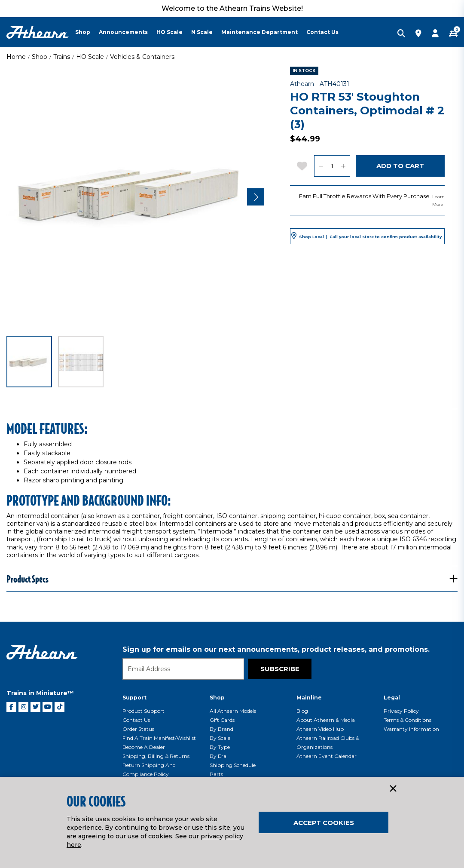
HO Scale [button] (169, 32)
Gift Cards (222, 720)
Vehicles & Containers (142, 57)
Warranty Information (411, 729)
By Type (220, 747)
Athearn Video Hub (320, 729)
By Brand (221, 729)
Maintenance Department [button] (259, 32)
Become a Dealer (144, 747)
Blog (302, 711)
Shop (40, 57)
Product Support (143, 711)
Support (134, 698)
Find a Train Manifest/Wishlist (159, 738)
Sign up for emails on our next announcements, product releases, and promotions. (276, 649)
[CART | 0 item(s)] (453, 34)
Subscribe (280, 669)
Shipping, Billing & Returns (156, 756)
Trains (62, 57)
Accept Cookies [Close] (324, 823)
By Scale (220, 738)
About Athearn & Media (326, 720)
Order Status (138, 729)
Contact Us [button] (322, 32)
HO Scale (90, 57)
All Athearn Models (233, 711)
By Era (218, 756)
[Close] (393, 789)
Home (16, 57)
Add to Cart (400, 166)
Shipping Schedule (233, 765)
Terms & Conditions (408, 720)
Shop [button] (83, 32)
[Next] (256, 197)
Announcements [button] (123, 32)
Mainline (309, 698)
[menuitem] (87, 32)
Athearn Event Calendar (327, 756)
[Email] (183, 669)
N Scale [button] (202, 32)
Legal (392, 698)
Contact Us (136, 720)
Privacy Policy (401, 711)
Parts (216, 774)
